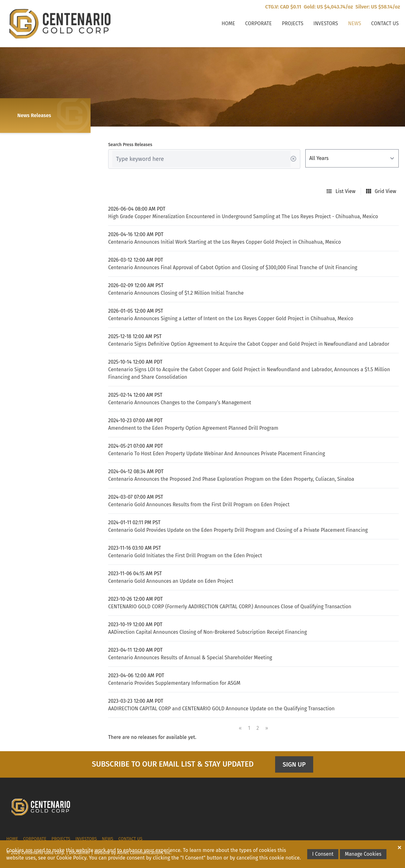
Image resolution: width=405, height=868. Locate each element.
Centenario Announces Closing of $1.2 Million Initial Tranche (176, 293)
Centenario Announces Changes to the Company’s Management (180, 403)
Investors (326, 23)
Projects (292, 23)
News (355, 23)
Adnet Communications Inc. (144, 853)
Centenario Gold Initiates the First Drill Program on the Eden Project (185, 556)
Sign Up (294, 764)
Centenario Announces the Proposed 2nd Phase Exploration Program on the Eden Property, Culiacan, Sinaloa (231, 479)
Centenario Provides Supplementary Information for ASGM (174, 683)
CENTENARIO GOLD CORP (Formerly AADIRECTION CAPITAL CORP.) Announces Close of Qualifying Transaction (230, 607)
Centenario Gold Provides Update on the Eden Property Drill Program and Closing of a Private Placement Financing (238, 530)
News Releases (34, 115)
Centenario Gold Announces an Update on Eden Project (171, 581)
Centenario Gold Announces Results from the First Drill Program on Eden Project (199, 505)
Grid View (381, 191)
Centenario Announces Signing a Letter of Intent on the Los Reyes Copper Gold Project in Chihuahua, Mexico (231, 318)
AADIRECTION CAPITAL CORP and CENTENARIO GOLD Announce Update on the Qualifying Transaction (221, 709)
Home (228, 23)
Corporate (259, 23)
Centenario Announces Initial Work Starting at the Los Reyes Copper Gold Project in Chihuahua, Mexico (225, 242)
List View (341, 191)
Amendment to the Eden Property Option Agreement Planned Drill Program (193, 428)
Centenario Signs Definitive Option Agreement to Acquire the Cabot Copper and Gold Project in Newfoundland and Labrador (249, 344)
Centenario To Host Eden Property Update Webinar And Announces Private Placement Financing (217, 454)
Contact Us (385, 23)
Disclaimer (80, 853)
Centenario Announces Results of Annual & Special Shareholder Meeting (190, 658)
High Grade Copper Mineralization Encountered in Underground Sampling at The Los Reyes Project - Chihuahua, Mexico (243, 216)
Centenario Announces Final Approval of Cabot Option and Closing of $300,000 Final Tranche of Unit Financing (233, 267)
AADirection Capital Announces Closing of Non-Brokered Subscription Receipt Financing (208, 632)
